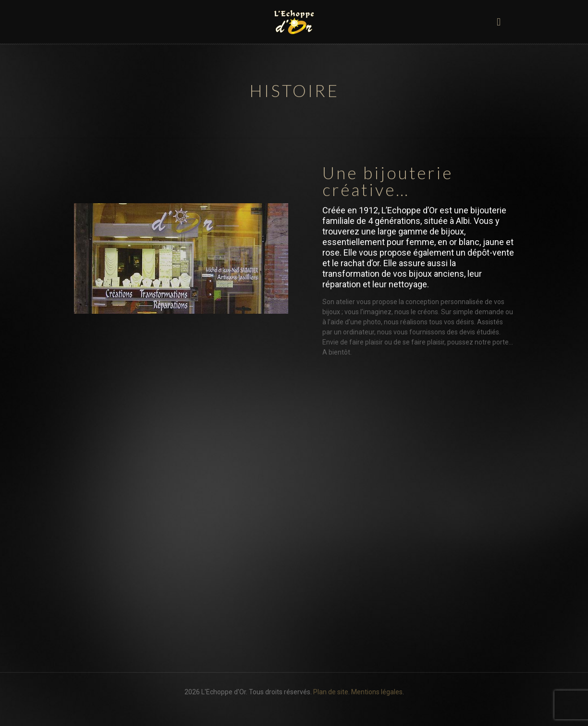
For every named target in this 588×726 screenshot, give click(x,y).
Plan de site (331, 692)
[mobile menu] (499, 22)
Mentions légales (377, 692)
